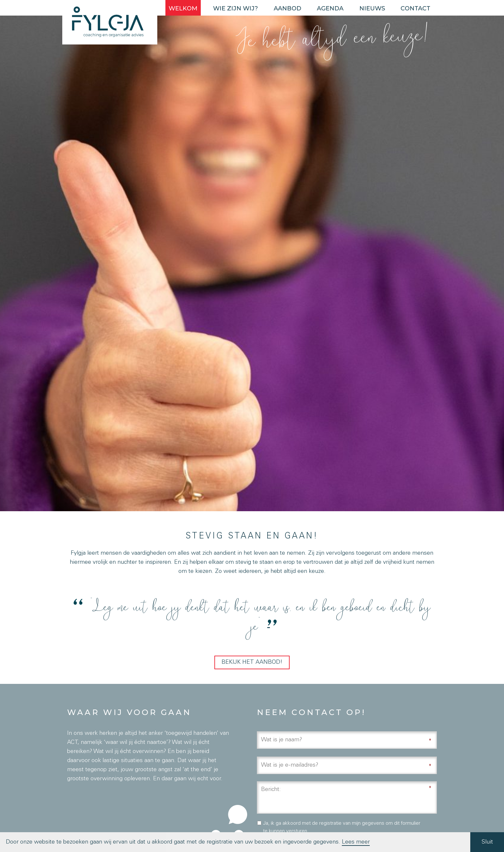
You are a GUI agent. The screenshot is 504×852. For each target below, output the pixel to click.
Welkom (183, 8)
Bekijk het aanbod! (252, 662)
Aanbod (288, 8)
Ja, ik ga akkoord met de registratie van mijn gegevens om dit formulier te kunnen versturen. (342, 827)
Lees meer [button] (356, 842)
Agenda (330, 8)
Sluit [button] (487, 842)
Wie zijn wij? (235, 8)
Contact (415, 8)
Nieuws (372, 8)
